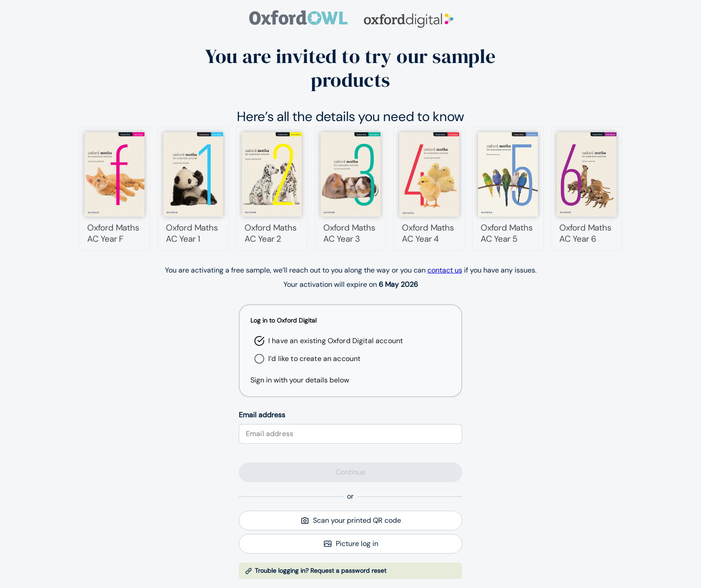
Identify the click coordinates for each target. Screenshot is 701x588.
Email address (262, 415)
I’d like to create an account (314, 359)
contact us (445, 270)
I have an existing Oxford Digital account (336, 341)
